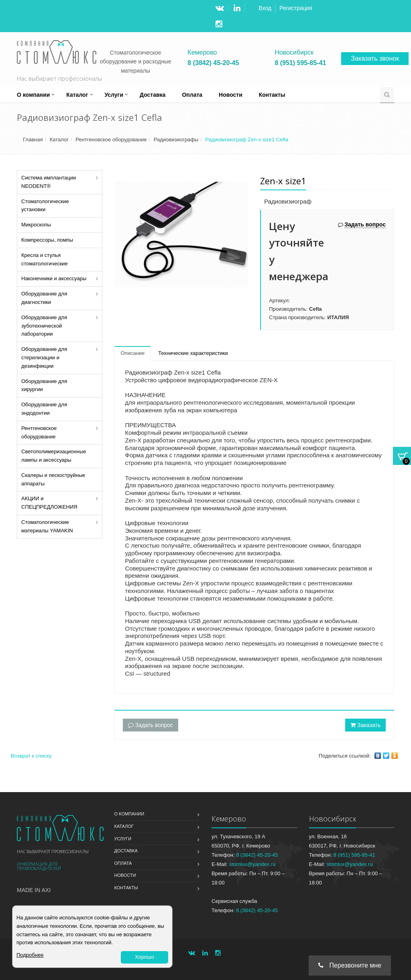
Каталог (77, 95)
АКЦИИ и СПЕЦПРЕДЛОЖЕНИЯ (49, 503)
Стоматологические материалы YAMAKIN (47, 526)
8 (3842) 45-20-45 (213, 63)
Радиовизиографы (176, 140)
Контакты (272, 95)
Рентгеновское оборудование (111, 140)
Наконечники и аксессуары (54, 278)
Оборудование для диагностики (44, 298)
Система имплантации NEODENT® (49, 182)
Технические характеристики (193, 353)
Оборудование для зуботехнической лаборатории (44, 326)
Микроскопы (36, 225)
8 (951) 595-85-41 (300, 63)
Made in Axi (34, 890)
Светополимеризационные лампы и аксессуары (54, 456)
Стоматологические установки (45, 206)
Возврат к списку (31, 756)
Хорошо (144, 957)
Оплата (192, 95)
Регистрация (296, 8)
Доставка (153, 95)
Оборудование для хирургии (44, 385)
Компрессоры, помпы (47, 240)
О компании (33, 95)
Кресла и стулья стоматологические (45, 259)
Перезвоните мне (350, 965)
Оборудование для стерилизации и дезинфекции (44, 358)
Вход (265, 8)
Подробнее (30, 955)
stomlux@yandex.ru (252, 864)
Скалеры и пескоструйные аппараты (53, 479)
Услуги (114, 95)
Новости (231, 95)
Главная (33, 140)
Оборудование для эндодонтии (44, 409)
